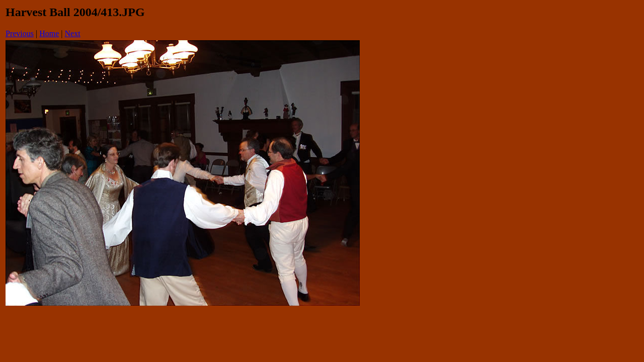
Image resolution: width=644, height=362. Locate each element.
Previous (20, 33)
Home (49, 33)
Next (73, 33)
